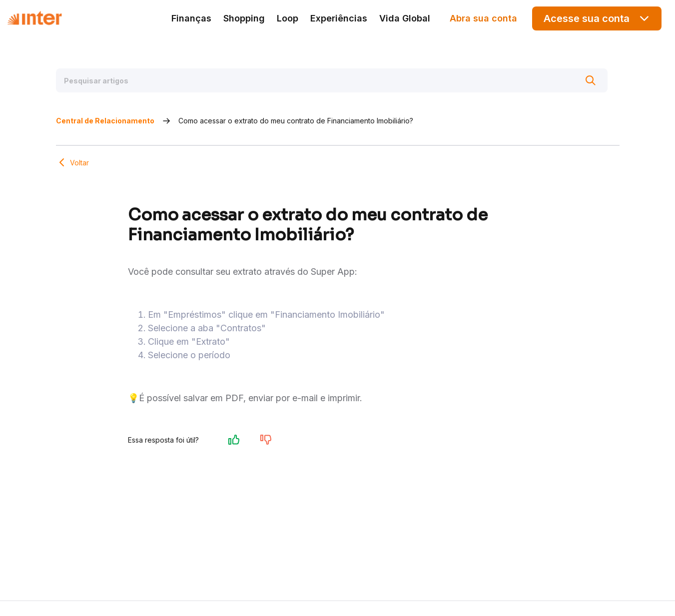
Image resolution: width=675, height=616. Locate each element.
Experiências (339, 18)
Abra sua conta (483, 18)
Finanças (191, 18)
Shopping (244, 18)
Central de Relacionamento (105, 121)
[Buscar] (591, 80)
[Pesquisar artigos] (332, 80)
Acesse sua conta (597, 18)
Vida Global (405, 18)
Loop (288, 18)
